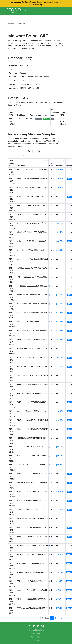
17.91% (60, 590)
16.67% (60, 170)
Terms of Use (36, 634)
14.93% (60, 554)
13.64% (60, 456)
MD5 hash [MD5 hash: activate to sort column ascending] (21, 166)
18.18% (60, 447)
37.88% (60, 366)
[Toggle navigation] (62, 11)
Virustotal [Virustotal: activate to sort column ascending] (59, 166)
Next (61, 618)
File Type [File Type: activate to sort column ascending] (51, 164)
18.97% (60, 411)
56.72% (60, 223)
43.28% (60, 295)
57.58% (60, 250)
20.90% (60, 179)
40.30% (60, 492)
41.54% (60, 331)
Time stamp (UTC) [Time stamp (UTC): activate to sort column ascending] (11, 163)
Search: (36, 155)
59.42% (60, 232)
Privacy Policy (36, 637)
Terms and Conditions (36, 630)
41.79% (60, 357)
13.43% (60, 465)
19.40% (60, 608)
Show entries (36, 151)
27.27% (60, 510)
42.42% (60, 313)
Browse (11, 24)
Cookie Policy (36, 640)
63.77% (60, 241)
